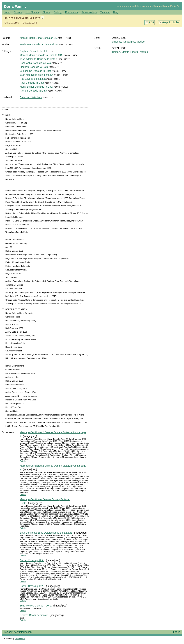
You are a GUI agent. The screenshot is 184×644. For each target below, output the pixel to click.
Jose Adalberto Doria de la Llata (38, 59)
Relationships (89, 12)
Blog (116, 12)
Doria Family (15, 6)
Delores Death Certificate (34, 615)
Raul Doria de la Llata (32, 83)
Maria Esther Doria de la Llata (36, 87)
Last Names (32, 12)
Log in (177, 632)
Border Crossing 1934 (32, 560)
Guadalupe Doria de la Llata (35, 71)
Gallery (57, 12)
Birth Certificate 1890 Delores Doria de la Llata (46, 533)
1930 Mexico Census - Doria (36, 606)
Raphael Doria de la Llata (34, 51)
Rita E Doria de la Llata (33, 79)
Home (7, 12)
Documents (72, 12)
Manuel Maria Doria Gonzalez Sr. (38, 38)
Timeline (105, 12)
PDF (151, 22)
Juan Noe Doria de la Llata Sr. (37, 75)
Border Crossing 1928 (32, 586)
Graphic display (171, 22)
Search (18, 12)
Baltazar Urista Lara (31, 97)
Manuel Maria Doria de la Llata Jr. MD (41, 55)
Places (46, 12)
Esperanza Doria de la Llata (35, 63)
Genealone (20, 638)
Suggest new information (18, 632)
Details (23, 461)
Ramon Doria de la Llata (33, 91)
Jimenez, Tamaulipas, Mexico (128, 42)
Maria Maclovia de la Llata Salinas (39, 45)
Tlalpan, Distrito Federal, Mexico (130, 52)
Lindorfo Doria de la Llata (34, 67)
